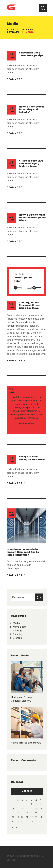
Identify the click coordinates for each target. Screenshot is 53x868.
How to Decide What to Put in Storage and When (33, 218)
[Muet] (34, 288)
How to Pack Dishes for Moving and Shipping (32, 109)
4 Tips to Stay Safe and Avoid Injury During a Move (31, 163)
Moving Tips (20, 627)
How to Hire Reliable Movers (26, 743)
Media (16, 623)
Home (11, 29)
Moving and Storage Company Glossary (22, 699)
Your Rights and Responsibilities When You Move (29, 305)
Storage (17, 638)
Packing (17, 631)
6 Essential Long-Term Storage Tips (31, 54)
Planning (18, 634)
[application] (27, 287)
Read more (14, 79)
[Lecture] (15, 288)
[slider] (24, 288)
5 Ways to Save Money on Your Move (32, 458)
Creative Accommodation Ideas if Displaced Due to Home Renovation (23, 552)
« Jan (15, 828)
